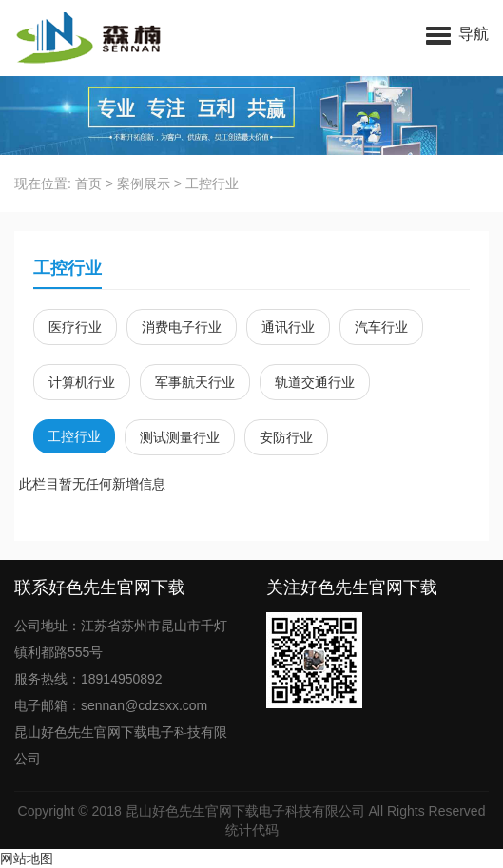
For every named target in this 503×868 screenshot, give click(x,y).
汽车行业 (381, 327)
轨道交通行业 (315, 382)
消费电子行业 (182, 327)
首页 (88, 183)
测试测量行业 (180, 437)
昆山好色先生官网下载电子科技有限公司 (245, 811)
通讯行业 (288, 327)
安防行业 (286, 437)
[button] (457, 33)
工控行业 (212, 183)
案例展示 (144, 183)
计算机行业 (82, 382)
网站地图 (27, 858)
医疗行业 (75, 327)
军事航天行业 (195, 382)
